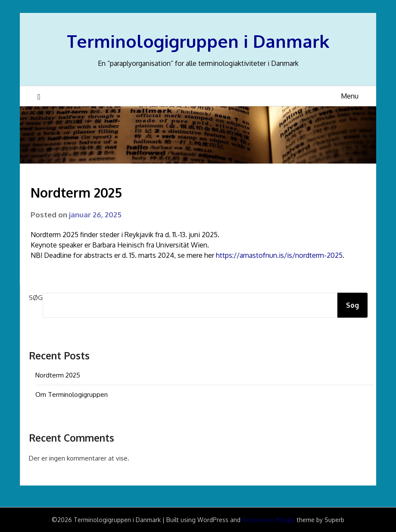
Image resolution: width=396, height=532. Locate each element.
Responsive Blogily (269, 520)
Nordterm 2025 (58, 375)
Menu (350, 96)
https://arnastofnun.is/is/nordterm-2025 (279, 255)
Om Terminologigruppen (72, 394)
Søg (36, 298)
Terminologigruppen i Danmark (198, 41)
